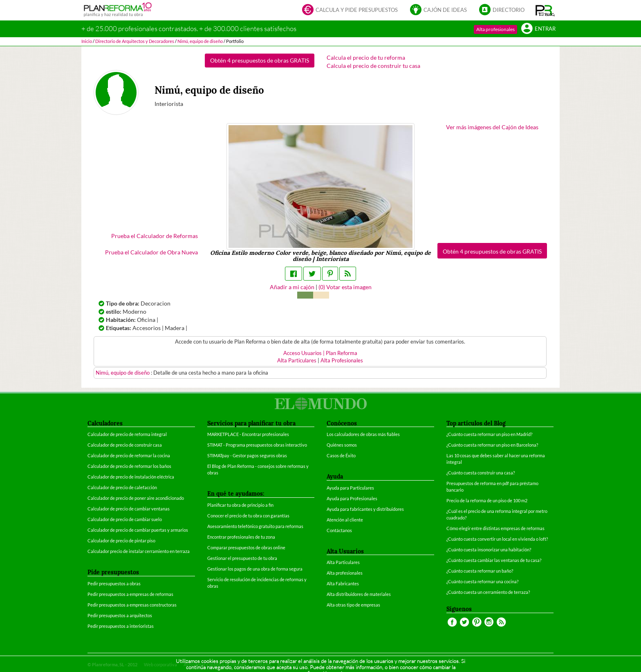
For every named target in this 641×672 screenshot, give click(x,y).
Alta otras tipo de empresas (353, 605)
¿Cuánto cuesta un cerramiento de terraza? (488, 592)
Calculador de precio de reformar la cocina (129, 455)
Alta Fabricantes (343, 583)
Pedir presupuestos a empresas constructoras (132, 605)
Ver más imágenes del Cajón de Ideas (492, 127)
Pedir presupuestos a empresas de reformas (130, 594)
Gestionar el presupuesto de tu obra (242, 558)
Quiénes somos (342, 445)
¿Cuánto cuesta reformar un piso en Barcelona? (492, 445)
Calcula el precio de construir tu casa (373, 66)
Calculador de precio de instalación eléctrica (131, 477)
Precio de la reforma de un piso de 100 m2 (487, 500)
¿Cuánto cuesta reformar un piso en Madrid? (489, 434)
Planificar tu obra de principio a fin (240, 505)
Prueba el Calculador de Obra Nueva (151, 252)
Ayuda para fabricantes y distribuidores (365, 509)
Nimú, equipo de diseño (123, 373)
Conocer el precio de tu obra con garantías (248, 516)
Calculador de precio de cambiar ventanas (129, 509)
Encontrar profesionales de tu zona (241, 537)
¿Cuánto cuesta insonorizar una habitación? (489, 550)
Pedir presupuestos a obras (114, 583)
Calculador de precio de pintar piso (121, 541)
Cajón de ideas (438, 10)
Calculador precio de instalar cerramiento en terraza (139, 551)
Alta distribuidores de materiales (359, 594)
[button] (545, 10)
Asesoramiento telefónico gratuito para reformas (255, 526)
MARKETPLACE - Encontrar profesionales (248, 434)
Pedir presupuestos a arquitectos (120, 615)
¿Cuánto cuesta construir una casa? (481, 473)
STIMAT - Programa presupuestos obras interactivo (257, 445)
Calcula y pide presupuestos (350, 10)
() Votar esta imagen (345, 287)
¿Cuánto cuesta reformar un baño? (480, 571)
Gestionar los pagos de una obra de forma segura (255, 569)
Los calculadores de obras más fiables (363, 434)
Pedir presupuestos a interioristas (121, 626)
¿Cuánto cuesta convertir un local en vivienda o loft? (497, 539)
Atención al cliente (345, 520)
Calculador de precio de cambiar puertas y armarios (138, 530)
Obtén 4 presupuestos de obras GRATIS (260, 60)
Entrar (538, 29)
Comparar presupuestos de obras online (246, 547)
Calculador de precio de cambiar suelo (125, 519)
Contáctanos (339, 530)
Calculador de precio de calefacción (122, 487)
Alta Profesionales (342, 361)
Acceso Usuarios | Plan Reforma (320, 353)
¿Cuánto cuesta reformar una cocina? (482, 581)
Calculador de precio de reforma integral (127, 434)
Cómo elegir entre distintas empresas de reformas (495, 528)
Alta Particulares (297, 361)
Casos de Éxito (341, 455)
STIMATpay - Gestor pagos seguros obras (247, 455)
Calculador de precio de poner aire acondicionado (136, 498)
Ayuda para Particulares (350, 488)
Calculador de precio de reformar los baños (129, 466)
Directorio (502, 10)
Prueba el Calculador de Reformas (155, 236)
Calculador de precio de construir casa (125, 445)
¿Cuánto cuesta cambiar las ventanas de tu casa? (494, 560)
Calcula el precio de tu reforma (366, 57)
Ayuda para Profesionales (352, 498)
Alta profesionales (495, 29)
